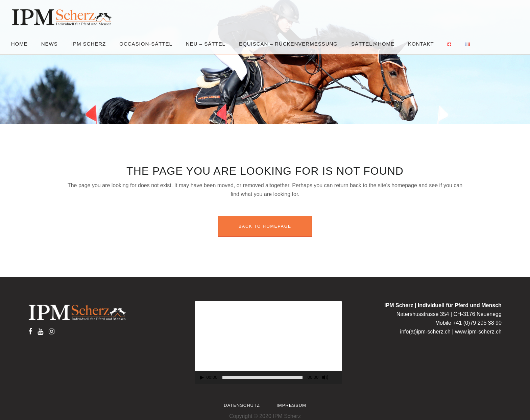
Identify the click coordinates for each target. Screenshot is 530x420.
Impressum (291, 405)
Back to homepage (265, 226)
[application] (269, 343)
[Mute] (325, 377)
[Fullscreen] (337, 378)
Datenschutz (242, 405)
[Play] (202, 378)
